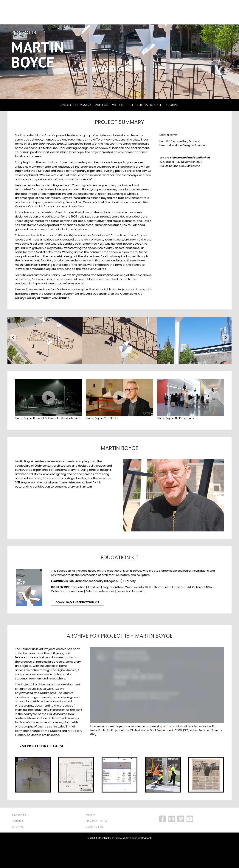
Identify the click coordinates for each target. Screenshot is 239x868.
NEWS (201, 12)
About (186, 12)
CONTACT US (95, 851)
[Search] (89, 12)
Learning (148, 12)
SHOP (214, 12)
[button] (13, 362)
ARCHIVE (18, 851)
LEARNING (18, 845)
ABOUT (90, 840)
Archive (168, 12)
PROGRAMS (125, 12)
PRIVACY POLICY (96, 845)
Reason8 (146, 862)
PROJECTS (103, 12)
